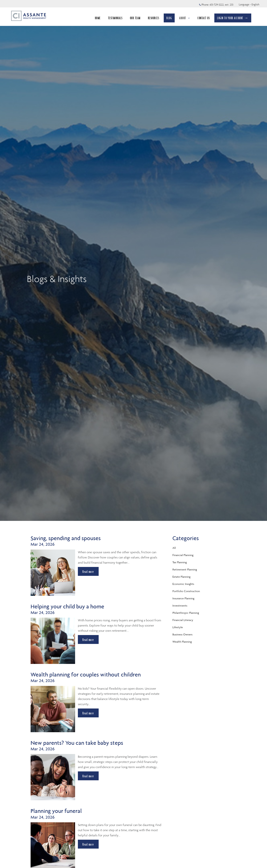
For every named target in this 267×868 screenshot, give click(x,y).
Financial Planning (183, 555)
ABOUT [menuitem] (185, 19)
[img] (133, 260)
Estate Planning (181, 577)
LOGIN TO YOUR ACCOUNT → (233, 18)
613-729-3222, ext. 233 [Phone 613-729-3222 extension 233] (221, 5)
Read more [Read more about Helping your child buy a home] (88, 640)
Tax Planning (180, 562)
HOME (98, 18)
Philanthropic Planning (186, 613)
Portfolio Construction (186, 591)
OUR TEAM (135, 18)
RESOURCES (154, 18)
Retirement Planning (185, 569)
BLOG (169, 18)
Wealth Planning (182, 642)
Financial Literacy (183, 620)
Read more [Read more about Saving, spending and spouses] (88, 571)
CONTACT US (204, 18)
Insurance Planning (183, 598)
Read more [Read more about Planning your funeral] (88, 844)
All (174, 548)
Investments (180, 606)
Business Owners (182, 634)
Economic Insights (183, 584)
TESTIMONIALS (115, 18)
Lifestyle (178, 627)
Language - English (249, 4)
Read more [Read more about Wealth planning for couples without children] (88, 713)
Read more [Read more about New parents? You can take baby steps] (88, 776)
